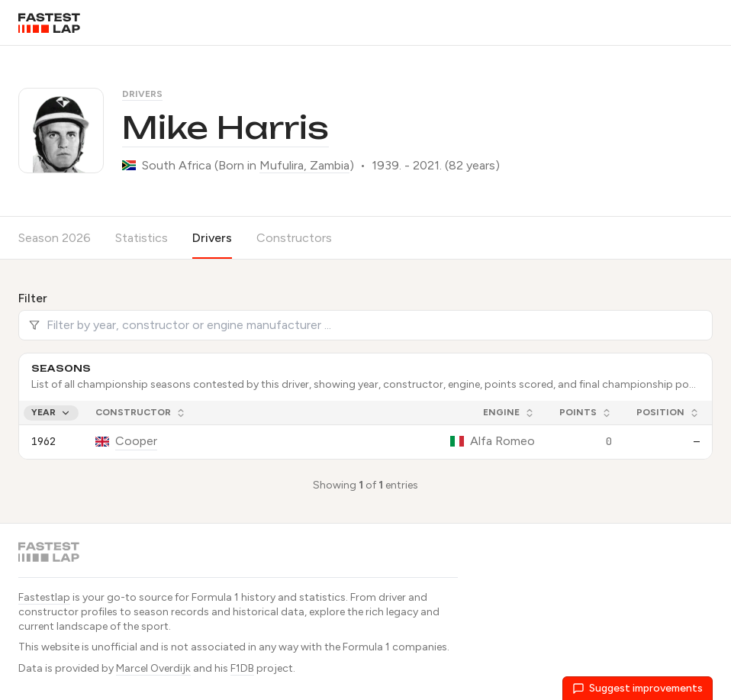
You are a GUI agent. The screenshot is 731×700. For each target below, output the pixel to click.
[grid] (365, 430)
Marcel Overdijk (153, 668)
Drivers (142, 94)
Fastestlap (44, 597)
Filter (33, 298)
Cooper (136, 441)
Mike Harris (225, 127)
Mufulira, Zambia (304, 165)
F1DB (242, 668)
